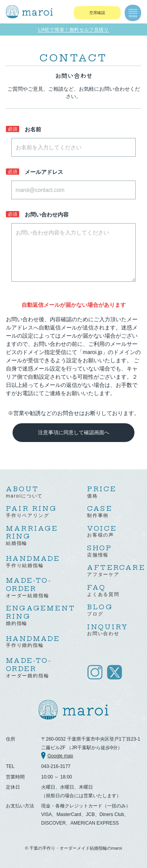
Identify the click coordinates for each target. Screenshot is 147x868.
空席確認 (97, 13)
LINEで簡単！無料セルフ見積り (73, 30)
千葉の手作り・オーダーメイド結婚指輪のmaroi (76, 848)
